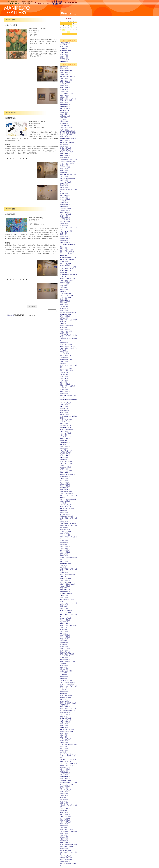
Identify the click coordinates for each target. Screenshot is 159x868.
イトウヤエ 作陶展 (65, 433)
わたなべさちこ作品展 (66, 420)
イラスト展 (63, 235)
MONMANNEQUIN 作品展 (67, 509)
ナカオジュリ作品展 (65, 208)
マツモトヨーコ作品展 (66, 101)
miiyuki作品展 (63, 114)
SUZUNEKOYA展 (64, 110)
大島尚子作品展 (64, 833)
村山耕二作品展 (64, 448)
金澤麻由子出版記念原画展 (67, 131)
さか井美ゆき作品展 (65, 150)
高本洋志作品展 (64, 67)
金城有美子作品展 (65, 107)
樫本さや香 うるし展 (65, 427)
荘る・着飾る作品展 (65, 850)
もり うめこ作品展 (65, 818)
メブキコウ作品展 (65, 707)
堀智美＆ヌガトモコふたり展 (68, 99)
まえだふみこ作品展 (65, 762)
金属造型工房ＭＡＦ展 (66, 858)
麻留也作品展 (63, 256)
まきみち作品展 (64, 188)
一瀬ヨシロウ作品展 (65, 822)
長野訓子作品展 (64, 54)
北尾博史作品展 (64, 86)
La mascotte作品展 (64, 60)
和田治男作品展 (64, 91)
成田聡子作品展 (64, 794)
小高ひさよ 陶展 (65, 137)
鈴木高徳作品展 (64, 207)
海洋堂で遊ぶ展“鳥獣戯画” (67, 654)
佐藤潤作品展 (63, 460)
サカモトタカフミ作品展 (66, 830)
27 (68, 32)
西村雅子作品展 (64, 650)
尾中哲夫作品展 (64, 58)
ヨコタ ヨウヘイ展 (65, 590)
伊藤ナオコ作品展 (65, 814)
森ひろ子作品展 (64, 788)
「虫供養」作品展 (65, 210)
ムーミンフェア (64, 828)
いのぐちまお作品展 (65, 182)
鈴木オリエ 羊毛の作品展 (67, 252)
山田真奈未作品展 (65, 484)
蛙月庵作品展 (63, 273)
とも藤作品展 (63, 49)
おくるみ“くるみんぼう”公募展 (68, 782)
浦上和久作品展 (64, 728)
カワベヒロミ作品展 (65, 582)
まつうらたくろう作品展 (66, 250)
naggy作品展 (63, 120)
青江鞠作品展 (63, 327)
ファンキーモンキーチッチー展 (68, 603)
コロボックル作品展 (65, 263)
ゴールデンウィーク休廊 (66, 784)
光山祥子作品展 (64, 171)
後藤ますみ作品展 (65, 95)
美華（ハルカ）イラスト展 (67, 76)
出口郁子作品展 (64, 47)
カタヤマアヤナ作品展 (66, 71)
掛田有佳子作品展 (65, 820)
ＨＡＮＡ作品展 (64, 813)
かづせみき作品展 (65, 586)
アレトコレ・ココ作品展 (66, 152)
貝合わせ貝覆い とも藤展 (67, 386)
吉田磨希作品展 (64, 186)
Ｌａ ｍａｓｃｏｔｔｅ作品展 (68, 831)
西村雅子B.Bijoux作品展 (66, 429)
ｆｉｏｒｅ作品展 (65, 809)
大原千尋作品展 (64, 799)
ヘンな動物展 (63, 675)
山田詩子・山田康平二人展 (67, 584)
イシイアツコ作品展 (65, 214)
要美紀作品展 (63, 299)
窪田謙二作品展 (64, 69)
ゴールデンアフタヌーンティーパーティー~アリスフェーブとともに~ (68, 756)
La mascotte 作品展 (65, 105)
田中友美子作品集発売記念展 (68, 312)
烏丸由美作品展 (64, 144)
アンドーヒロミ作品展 (66, 594)
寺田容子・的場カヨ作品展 (67, 475)
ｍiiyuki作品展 (64, 45)
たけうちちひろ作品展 (66, 611)
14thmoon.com (11, 315)
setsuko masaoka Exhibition (67, 254)
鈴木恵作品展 (63, 735)
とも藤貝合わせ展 (65, 116)
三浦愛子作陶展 (64, 165)
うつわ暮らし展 (64, 309)
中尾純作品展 (63, 435)
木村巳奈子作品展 (65, 443)
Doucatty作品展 (64, 409)
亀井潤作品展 (63, 801)
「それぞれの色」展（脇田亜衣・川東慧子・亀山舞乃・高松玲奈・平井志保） (68, 526)
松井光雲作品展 (64, 488)
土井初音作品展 (64, 129)
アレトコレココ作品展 (66, 127)
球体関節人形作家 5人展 (66, 516)
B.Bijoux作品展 (64, 373)
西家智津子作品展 (65, 242)
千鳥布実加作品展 (65, 773)
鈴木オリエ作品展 (65, 384)
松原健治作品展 (64, 643)
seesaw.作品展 (63, 673)
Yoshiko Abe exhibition (65, 422)
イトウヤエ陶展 (64, 307)
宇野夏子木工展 (64, 52)
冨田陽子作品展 (64, 824)
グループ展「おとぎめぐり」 (68, 450)
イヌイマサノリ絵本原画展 (67, 682)
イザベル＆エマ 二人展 (66, 93)
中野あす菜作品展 (65, 779)
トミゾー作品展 (64, 358)
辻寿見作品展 (63, 118)
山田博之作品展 (64, 597)
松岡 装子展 (63, 699)
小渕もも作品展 (64, 361)
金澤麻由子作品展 (65, 43)
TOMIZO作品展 (64, 56)
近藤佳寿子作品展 (65, 108)
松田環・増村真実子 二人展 (68, 703)
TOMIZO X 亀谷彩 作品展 (67, 278)
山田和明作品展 (64, 705)
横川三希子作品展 (65, 82)
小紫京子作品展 (64, 103)
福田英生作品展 (64, 848)
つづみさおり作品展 (65, 739)
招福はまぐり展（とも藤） (67, 295)
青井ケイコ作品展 (65, 154)
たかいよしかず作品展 (66, 369)
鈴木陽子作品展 (64, 343)
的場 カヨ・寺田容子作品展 (67, 178)
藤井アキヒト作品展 (65, 356)
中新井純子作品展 (65, 239)
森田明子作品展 (64, 726)
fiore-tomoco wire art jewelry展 (68, 139)
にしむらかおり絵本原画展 (67, 684)
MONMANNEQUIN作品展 (67, 142)
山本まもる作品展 (65, 546)
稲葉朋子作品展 (64, 180)
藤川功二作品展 (64, 837)
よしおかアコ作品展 (65, 531)
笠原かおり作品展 (65, 777)
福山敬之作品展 (64, 97)
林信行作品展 (63, 694)
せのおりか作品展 (65, 843)
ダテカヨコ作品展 (65, 88)
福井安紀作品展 (64, 841)
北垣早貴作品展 (64, 692)
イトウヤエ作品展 (65, 486)
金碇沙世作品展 (64, 771)
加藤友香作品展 (64, 631)
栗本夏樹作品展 (64, 62)
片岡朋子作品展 (64, 122)
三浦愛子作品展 (64, 78)
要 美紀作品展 (64, 193)
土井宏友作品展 (64, 197)
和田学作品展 (63, 286)
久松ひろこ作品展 (65, 550)
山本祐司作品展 (64, 74)
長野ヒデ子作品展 (65, 477)
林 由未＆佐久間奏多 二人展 (68, 258)
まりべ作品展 (63, 645)
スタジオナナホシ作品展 (66, 494)
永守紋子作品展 (64, 677)
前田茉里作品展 (64, 184)
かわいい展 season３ (65, 437)
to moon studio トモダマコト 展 (68, 760)
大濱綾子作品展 (64, 305)
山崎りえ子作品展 (65, 73)
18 (63, 30)
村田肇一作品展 (64, 310)
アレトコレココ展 (65, 456)
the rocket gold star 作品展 (66, 326)
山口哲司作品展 (64, 90)
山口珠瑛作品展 (64, 112)
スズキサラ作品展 (65, 482)
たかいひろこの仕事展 (66, 680)
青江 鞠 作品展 (65, 514)
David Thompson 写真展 (66, 492)
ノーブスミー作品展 (65, 612)
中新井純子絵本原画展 (66, 359)
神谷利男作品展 (64, 556)
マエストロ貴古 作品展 (66, 280)
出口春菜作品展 (64, 741)
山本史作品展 (63, 737)
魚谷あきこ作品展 (65, 501)
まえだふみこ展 (64, 378)
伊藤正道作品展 (64, 561)
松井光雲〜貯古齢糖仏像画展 (68, 133)
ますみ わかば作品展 (65, 816)
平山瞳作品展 (63, 303)
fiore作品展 (63, 84)
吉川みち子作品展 (65, 533)
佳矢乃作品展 (63, 679)
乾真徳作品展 (63, 835)
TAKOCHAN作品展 (65, 167)
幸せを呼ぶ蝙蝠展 (65, 454)
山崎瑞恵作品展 (64, 775)
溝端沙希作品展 (64, 605)
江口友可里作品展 (65, 635)
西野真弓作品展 (64, 646)
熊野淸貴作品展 (64, 480)
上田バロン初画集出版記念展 (68, 499)
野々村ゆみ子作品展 (65, 50)
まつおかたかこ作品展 (66, 671)
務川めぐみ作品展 (65, 156)
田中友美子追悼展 (65, 652)
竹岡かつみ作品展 (65, 195)
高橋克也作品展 (64, 554)
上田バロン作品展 (65, 769)
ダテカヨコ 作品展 (65, 507)
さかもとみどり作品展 (66, 80)
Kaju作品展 (63, 324)
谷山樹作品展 (63, 811)
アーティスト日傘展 (65, 720)
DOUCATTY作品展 (65, 535)
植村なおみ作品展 (65, 205)
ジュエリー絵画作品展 (66, 331)
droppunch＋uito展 (64, 125)
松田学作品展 (63, 248)
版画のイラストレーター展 (67, 346)
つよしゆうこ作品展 (65, 780)
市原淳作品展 (63, 288)
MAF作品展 (63, 797)
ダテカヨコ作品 (64, 750)
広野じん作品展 (64, 376)
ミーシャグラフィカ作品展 (67, 163)
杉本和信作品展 (64, 803)
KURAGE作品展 (64, 548)
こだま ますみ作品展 (65, 293)
